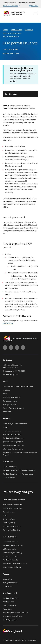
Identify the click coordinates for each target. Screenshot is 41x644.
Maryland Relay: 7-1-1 (11, 374)
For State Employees (10, 556)
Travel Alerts (7, 609)
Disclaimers (7, 412)
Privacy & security (9, 404)
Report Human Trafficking (12, 616)
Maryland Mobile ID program (13, 438)
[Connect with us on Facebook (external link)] (17, 347)
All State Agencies (9, 549)
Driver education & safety (12, 434)
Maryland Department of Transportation (18, 474)
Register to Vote (9, 519)
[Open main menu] (36, 13)
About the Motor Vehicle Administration (18, 386)
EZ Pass (10, 467)
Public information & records (13, 408)
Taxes (5, 515)
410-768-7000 (8, 323)
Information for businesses (13, 449)
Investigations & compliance (13, 445)
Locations (6, 390)
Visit (9, 523)
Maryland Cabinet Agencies (13, 545)
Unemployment (9, 512)
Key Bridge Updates (10, 620)
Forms (5, 427)
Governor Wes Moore (10, 542)
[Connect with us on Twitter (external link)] (23, 347)
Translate (34, 6)
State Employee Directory (12, 553)
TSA (9, 477)
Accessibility (7, 579)
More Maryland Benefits (12, 526)
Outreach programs (10, 401)
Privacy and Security (10, 583)
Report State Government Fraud (15, 563)
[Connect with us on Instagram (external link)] (5, 347)
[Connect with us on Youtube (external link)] (11, 347)
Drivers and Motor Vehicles (13, 505)
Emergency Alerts (9, 605)
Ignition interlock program (13, 442)
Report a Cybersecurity (15, 613)
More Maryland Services (11, 530)
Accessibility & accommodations (15, 424)
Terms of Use (8, 586)
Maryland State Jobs (10, 560)
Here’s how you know (11, 6)
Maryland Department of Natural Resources (19, 470)
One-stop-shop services (12, 397)
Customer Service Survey (12, 567)
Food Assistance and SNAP (12, 508)
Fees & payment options (12, 431)
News (5, 394)
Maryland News (8, 602)
